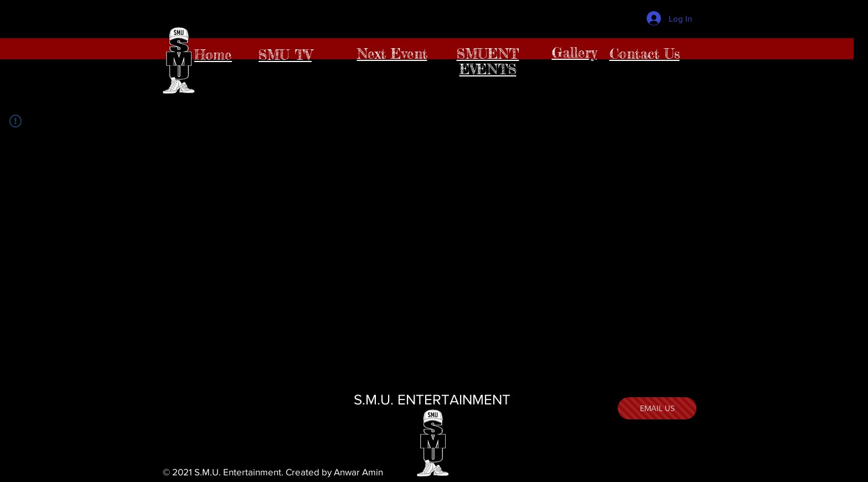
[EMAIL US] (657, 408)
